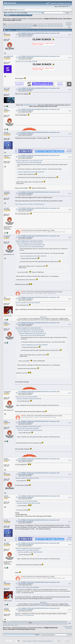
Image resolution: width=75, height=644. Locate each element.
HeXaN (6, 459)
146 (4, 28)
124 (15, 26)
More (30, 15)
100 (21, 25)
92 (8, 25)
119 (4, 26)
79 (47, 24)
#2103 (70, 90)
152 (17, 28)
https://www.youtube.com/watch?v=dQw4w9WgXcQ (30, 204)
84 (55, 24)
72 (36, 24)
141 (53, 26)
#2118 (70, 545)
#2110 (70, 299)
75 (41, 24)
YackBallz (7, 192)
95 (13, 25)
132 (33, 26)
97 (16, 25)
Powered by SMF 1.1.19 (28, 641)
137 (44, 26)
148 (8, 28)
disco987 (7, 208)
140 (51, 26)
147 (6, 28)
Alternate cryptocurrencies (19, 19)
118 (62, 25)
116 (58, 25)
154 (22, 28)
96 (15, 25)
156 (26, 28)
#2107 (70, 194)
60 (17, 24)
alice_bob (7, 88)
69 (31, 24)
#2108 (70, 210)
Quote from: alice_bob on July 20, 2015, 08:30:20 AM (29, 163)
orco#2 (6, 132)
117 (60, 25)
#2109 (70, 237)
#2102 (70, 58)
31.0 (22, 13)
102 (26, 25)
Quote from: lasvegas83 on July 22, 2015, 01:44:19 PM (28, 427)
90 (5, 25)
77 (44, 24)
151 (15, 28)
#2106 (70, 157)
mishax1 (6, 608)
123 (13, 26)
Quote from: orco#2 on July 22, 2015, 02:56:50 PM (27, 588)
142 (55, 26)
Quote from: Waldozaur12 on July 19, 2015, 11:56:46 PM (31, 172)
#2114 (70, 460)
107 (38, 25)
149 (11, 28)
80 (49, 24)
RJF (5, 297)
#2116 (70, 497)
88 (61, 24)
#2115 (70, 474)
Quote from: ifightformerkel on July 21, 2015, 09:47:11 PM (29, 161)
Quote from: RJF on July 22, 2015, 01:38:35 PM (27, 397)
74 (39, 24)
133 (35, 26)
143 (57, 26)
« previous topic (68, 23)
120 (6, 26)
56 (11, 24)
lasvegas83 (7, 236)
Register (25, 15)
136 (42, 26)
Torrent (25, 13)
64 (23, 24)
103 (28, 25)
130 (28, 26)
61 (19, 24)
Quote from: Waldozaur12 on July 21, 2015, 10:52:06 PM (30, 243)
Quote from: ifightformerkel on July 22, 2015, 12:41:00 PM (29, 241)
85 (57, 24)
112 (49, 25)
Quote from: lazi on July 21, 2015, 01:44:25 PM (26, 61)
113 (51, 25)
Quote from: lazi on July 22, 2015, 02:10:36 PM (26, 501)
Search (16, 15)
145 (62, 26)
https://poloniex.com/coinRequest (25, 615)
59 (15, 24)
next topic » (70, 25)
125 (17, 26)
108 (40, 25)
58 (14, 24)
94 (11, 25)
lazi (5, 33)
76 (42, 24)
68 (30, 24)
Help (12, 15)
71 (34, 24)
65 (25, 24)
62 (20, 24)
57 (12, 24)
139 (48, 26)
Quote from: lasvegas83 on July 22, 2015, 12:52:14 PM (28, 328)
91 (7, 25)
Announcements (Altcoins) (35, 19)
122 (11, 26)
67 (28, 24)
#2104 (70, 111)
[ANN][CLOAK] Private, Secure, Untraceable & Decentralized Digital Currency (30, 628)
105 (33, 25)
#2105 (70, 134)
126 (19, 26)
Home (7, 15)
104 (30, 25)
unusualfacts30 (8, 56)
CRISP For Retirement (41, 320)
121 (8, 26)
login (18, 10)
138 (46, 26)
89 (4, 25)
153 (19, 28)
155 (24, 28)
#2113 (70, 423)
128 (24, 26)
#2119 (70, 584)
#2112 (70, 393)
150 (13, 28)
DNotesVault (43, 317)
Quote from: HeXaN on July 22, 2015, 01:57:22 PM (27, 478)
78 (46, 24)
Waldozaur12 (8, 155)
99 (19, 25)
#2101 (70, 35)
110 (44, 25)
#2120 (70, 610)
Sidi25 (6, 109)
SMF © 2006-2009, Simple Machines (44, 641)
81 (50, 24)
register (23, 10)
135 (39, 26)
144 (59, 26)
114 (53, 25)
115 (55, 25)
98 (18, 25)
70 (33, 24)
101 (24, 25)
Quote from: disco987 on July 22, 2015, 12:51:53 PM (28, 303)
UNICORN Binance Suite (29, 105)
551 (30, 28)
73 (38, 24)
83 (53, 24)
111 (46, 25)
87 (60, 24)
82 (52, 24)
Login (20, 15)
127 (22, 26)
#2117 (70, 522)
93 (10, 25)
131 (31, 26)
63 (22, 24)
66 (27, 24)
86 (58, 24)
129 (26, 26)
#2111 (70, 324)
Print (70, 28)
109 (42, 25)
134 (37, 26)
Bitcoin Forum (7, 19)
